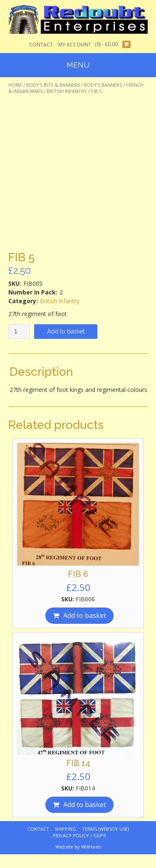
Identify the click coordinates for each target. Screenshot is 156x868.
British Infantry (67, 91)
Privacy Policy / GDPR (79, 835)
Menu (78, 65)
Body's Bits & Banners (53, 85)
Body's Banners (103, 85)
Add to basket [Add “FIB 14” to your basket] (85, 805)
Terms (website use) (105, 829)
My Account (75, 45)
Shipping (66, 829)
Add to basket (66, 331)
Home (15, 85)
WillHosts (91, 847)
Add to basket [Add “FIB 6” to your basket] (85, 615)
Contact (41, 45)
